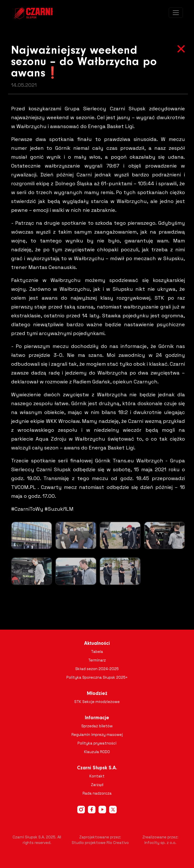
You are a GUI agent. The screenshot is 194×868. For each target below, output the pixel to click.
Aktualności (97, 644)
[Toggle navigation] (176, 13)
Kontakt (97, 776)
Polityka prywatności (97, 743)
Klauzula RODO (97, 752)
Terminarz (97, 660)
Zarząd (97, 785)
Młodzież (97, 694)
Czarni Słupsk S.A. (97, 768)
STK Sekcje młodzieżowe (97, 702)
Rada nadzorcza (97, 793)
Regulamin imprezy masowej (97, 735)
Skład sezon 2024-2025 (97, 669)
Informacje (97, 718)
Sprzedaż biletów (97, 726)
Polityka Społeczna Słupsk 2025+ (97, 677)
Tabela (97, 652)
